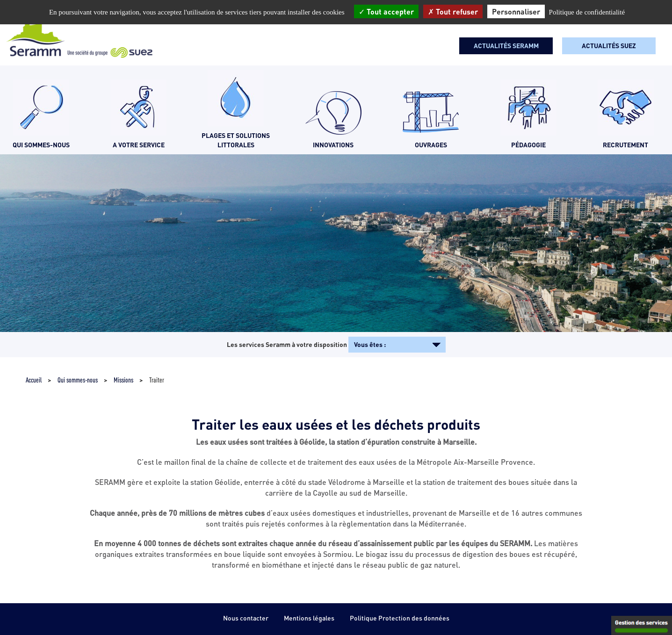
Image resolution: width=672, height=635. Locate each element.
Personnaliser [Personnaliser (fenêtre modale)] (516, 11)
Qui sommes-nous (78, 380)
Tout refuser (453, 11)
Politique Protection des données (400, 618)
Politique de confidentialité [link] (587, 12)
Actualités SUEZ (609, 46)
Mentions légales (309, 618)
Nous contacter (246, 618)
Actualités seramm (506, 46)
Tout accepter (386, 11)
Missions (123, 380)
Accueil (34, 380)
